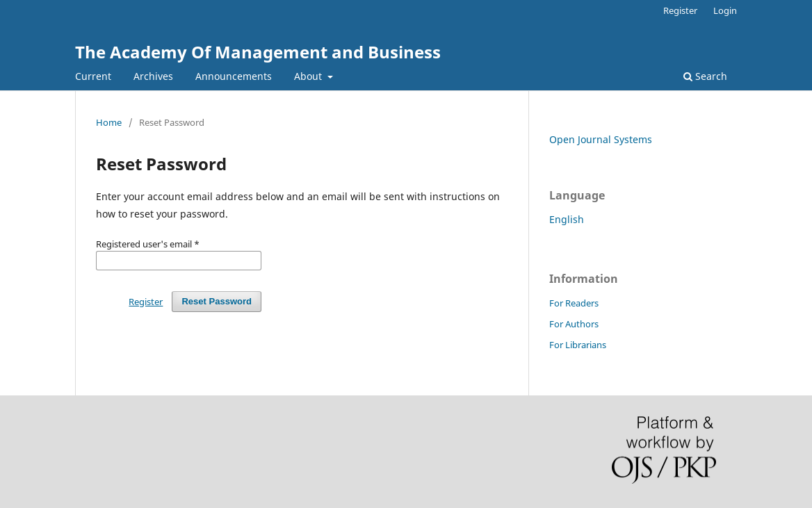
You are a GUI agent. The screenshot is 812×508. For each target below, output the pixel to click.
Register (680, 10)
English (567, 219)
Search (705, 76)
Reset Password (217, 301)
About (309, 76)
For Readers (574, 303)
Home (109, 122)
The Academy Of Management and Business (258, 52)
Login (725, 10)
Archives (153, 76)
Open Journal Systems (601, 139)
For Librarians (578, 345)
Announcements (234, 76)
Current (93, 76)
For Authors (574, 324)
